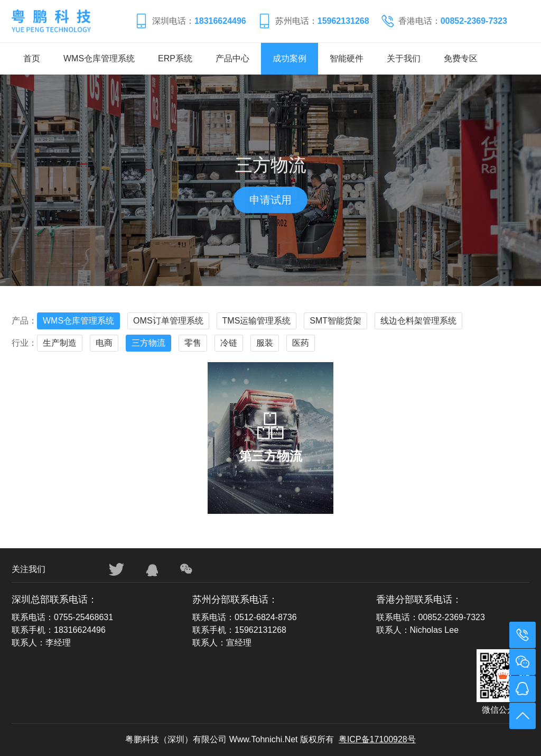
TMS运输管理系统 (257, 321)
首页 (32, 58)
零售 (193, 343)
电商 (104, 343)
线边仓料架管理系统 (418, 321)
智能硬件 (347, 58)
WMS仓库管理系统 (99, 58)
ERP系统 (175, 58)
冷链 (229, 343)
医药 (301, 343)
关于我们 (404, 58)
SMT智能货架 (335, 321)
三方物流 (148, 343)
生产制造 (60, 343)
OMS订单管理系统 (168, 321)
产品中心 (232, 58)
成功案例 (290, 58)
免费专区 (461, 58)
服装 (265, 343)
